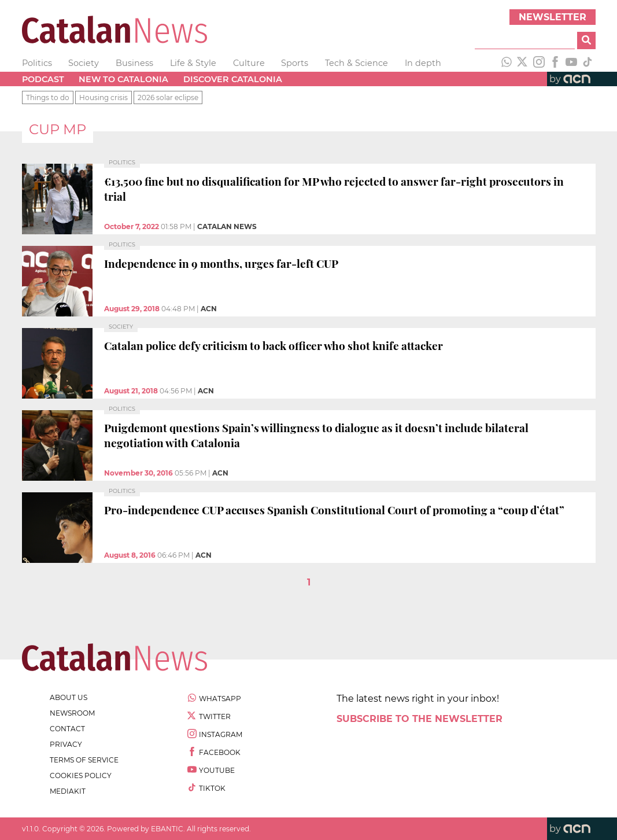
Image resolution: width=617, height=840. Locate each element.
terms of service (84, 760)
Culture (249, 63)
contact (67, 729)
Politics (37, 63)
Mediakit (68, 791)
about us (69, 697)
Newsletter (553, 17)
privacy (66, 744)
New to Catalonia (123, 79)
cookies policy (81, 775)
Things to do (48, 97)
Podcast (43, 79)
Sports (295, 63)
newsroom (72, 713)
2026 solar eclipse (168, 97)
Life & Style (193, 63)
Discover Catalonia (233, 79)
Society (84, 63)
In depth (423, 63)
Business (134, 63)
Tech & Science (356, 63)
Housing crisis (104, 97)
